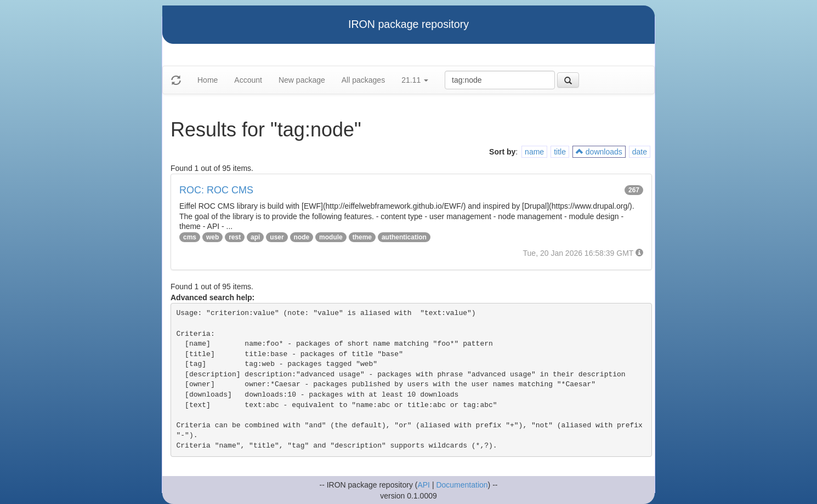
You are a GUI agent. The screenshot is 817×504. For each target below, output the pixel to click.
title (560, 152)
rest (235, 237)
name (534, 152)
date (640, 152)
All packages (363, 80)
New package (302, 80)
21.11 (415, 80)
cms (190, 237)
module (331, 237)
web (212, 237)
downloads (599, 152)
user (277, 237)
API (424, 485)
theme (362, 237)
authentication (404, 237)
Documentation (462, 485)
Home (208, 80)
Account (248, 80)
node (302, 237)
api (255, 237)
